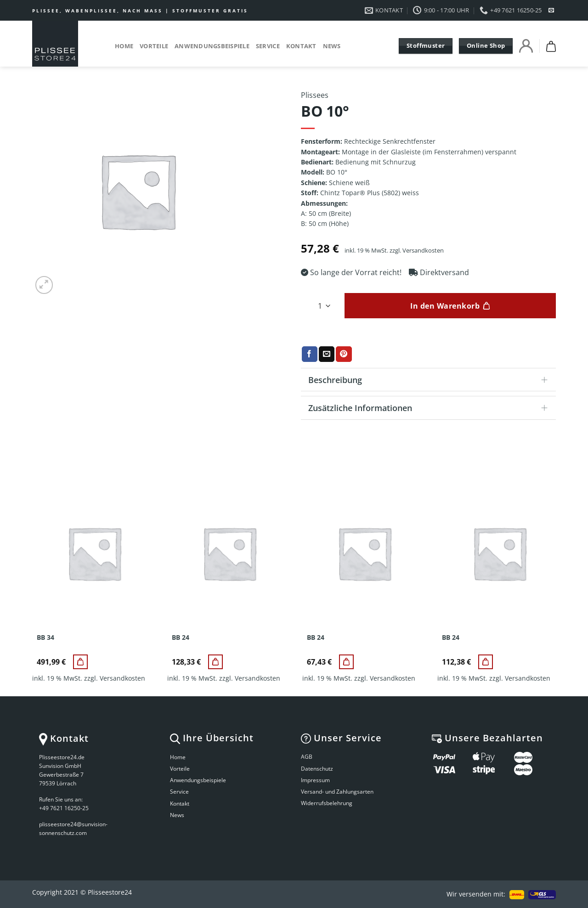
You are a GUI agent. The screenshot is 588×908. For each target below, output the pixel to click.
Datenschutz (317, 769)
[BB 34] (80, 662)
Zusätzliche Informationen (431, 409)
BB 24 (181, 637)
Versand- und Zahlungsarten (337, 792)
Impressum (315, 780)
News (332, 46)
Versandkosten (423, 251)
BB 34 (45, 637)
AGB (307, 757)
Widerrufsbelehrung (327, 803)
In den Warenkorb (445, 306)
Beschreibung (431, 381)
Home (124, 46)
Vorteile (154, 46)
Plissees (315, 95)
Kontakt (301, 46)
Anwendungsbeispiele (212, 46)
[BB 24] (215, 662)
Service (268, 46)
